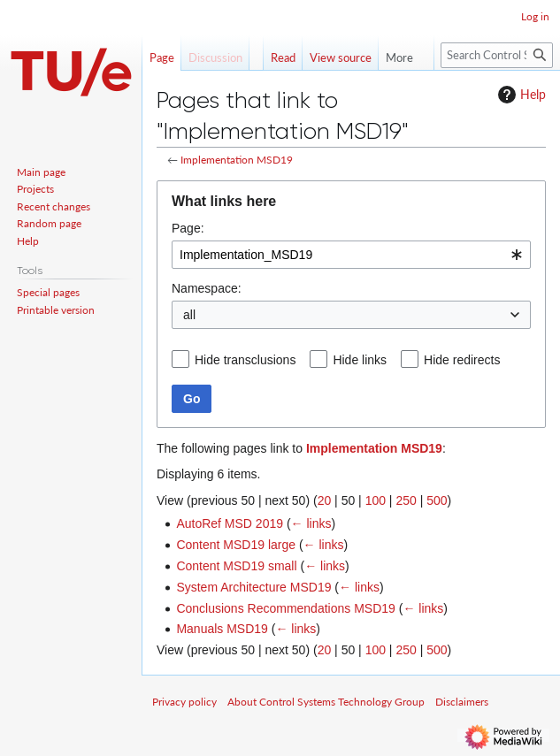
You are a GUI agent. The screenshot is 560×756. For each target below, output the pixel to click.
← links (311, 523)
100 (376, 500)
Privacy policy (184, 702)
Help (520, 95)
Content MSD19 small (236, 566)
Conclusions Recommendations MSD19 (285, 608)
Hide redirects (462, 360)
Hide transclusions (245, 360)
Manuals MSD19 (222, 629)
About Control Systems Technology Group (326, 702)
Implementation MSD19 (237, 160)
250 (406, 500)
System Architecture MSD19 (253, 587)
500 (437, 500)
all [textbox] (189, 315)
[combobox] (351, 255)
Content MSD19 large (236, 545)
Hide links (360, 360)
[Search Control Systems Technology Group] (497, 55)
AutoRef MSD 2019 (230, 523)
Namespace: (207, 288)
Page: (188, 228)
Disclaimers (462, 702)
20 (325, 500)
